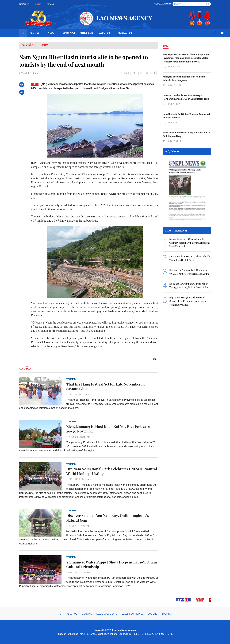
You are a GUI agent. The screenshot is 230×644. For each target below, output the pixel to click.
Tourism (43, 45)
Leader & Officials (132, 614)
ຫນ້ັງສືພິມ (172, 151)
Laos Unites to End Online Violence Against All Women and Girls (186, 116)
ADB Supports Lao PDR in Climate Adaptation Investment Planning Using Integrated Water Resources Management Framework (186, 58)
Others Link (87, 33)
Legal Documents (107, 614)
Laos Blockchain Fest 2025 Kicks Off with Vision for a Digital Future (190, 258)
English (37, 4)
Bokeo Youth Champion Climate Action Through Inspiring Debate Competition (189, 286)
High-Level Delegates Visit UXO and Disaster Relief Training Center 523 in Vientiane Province (188, 301)
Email (124, 73)
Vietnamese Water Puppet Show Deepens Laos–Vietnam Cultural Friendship (112, 564)
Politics (36, 33)
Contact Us (125, 33)
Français (50, 4)
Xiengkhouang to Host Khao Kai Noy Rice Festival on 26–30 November (109, 429)
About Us (106, 33)
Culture (152, 614)
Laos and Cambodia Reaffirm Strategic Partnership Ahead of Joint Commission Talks (186, 97)
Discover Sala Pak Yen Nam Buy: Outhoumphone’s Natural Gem (108, 518)
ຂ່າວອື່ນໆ (26, 368)
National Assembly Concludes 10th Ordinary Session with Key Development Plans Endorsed (189, 243)
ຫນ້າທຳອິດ (27, 45)
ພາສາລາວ (24, 4)
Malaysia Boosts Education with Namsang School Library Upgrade (184, 78)
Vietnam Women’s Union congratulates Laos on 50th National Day (187, 134)
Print (137, 73)
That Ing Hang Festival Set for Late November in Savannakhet (105, 386)
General (87, 614)
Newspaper (69, 33)
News (53, 33)
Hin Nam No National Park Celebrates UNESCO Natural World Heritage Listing (112, 471)
